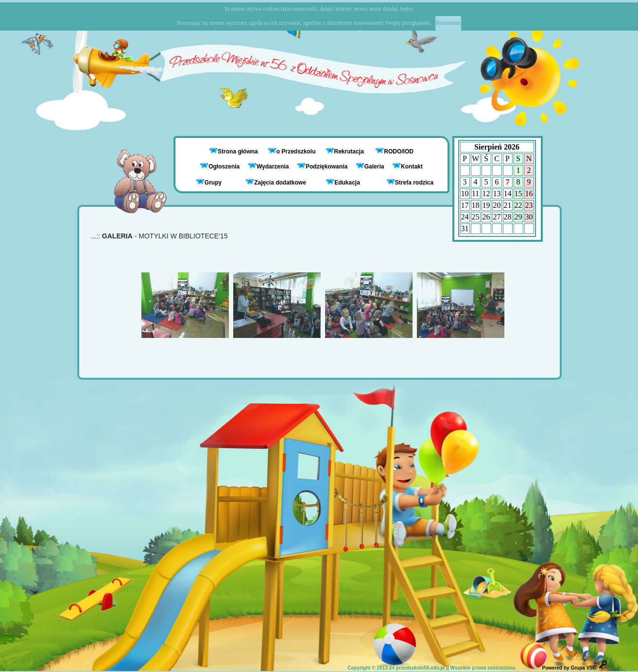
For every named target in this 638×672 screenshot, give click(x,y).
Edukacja (343, 182)
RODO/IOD (399, 151)
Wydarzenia (268, 167)
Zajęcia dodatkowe (276, 182)
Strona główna (239, 151)
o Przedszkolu (297, 151)
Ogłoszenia (220, 167)
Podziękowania (322, 167)
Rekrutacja (350, 151)
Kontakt (412, 167)
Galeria (370, 167)
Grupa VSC (583, 668)
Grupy (209, 182)
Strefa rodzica (410, 182)
